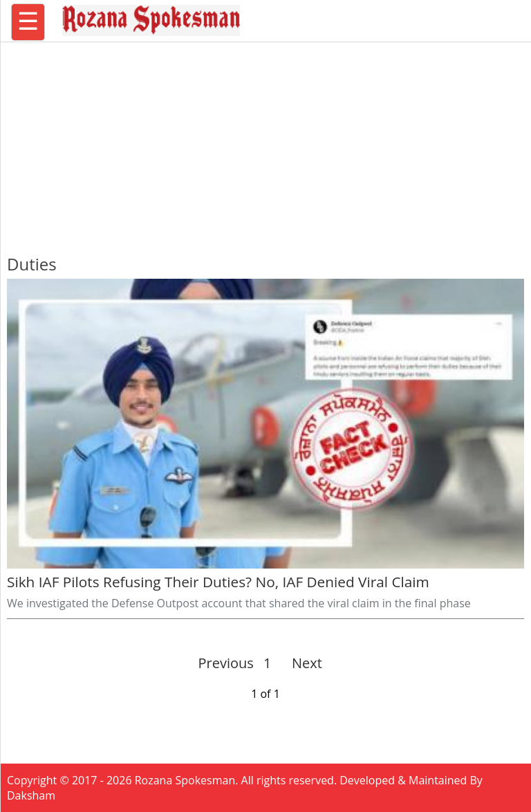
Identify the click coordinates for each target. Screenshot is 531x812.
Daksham (31, 795)
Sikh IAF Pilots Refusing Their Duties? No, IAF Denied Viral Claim (218, 582)
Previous (226, 663)
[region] (265, 142)
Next (301, 663)
